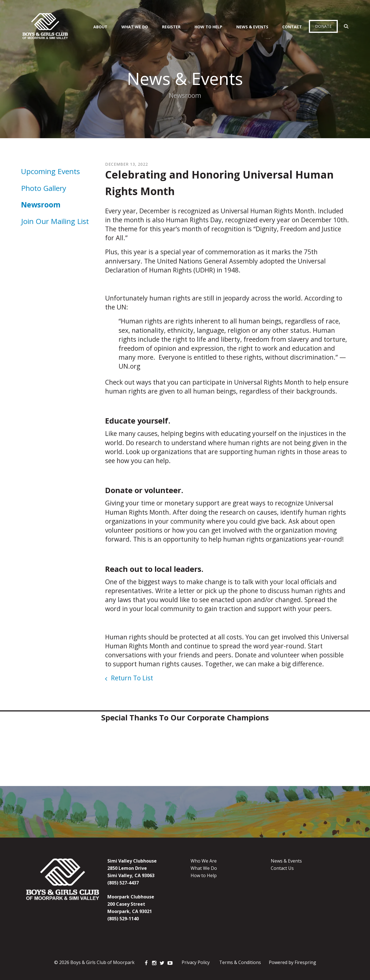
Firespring (305, 962)
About (100, 27)
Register (171, 27)
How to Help (204, 875)
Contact (292, 27)
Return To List (131, 678)
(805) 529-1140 (123, 919)
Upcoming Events (50, 171)
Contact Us (282, 868)
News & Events (252, 27)
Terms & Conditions (240, 962)
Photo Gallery (44, 188)
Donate (323, 26)
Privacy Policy (196, 962)
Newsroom (41, 205)
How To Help (208, 27)
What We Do (135, 27)
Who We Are (204, 861)
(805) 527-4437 (123, 883)
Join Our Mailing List (55, 221)
